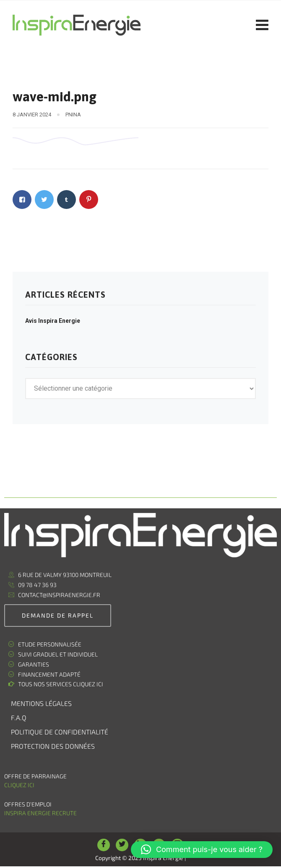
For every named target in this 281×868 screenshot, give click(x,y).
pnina (73, 115)
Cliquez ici (19, 785)
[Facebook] (104, 845)
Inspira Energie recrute (41, 813)
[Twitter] (122, 845)
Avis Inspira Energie (53, 321)
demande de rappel (58, 615)
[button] (202, 850)
